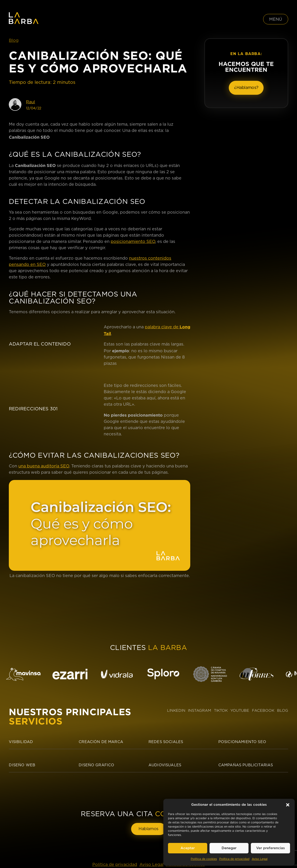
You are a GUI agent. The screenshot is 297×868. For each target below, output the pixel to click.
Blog (14, 41)
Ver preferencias (271, 848)
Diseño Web (22, 765)
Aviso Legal (260, 859)
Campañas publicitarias (246, 765)
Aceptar (188, 848)
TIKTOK (221, 710)
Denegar (229, 848)
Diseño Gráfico (96, 765)
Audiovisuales (165, 765)
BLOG (283, 710)
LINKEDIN (176, 710)
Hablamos (148, 829)
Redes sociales (166, 742)
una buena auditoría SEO (44, 466)
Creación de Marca (101, 742)
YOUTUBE (240, 710)
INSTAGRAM (200, 710)
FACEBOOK (263, 710)
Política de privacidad (234, 859)
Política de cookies (204, 859)
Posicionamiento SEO (242, 742)
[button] (288, 805)
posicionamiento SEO (133, 242)
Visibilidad (21, 742)
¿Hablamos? (246, 88)
